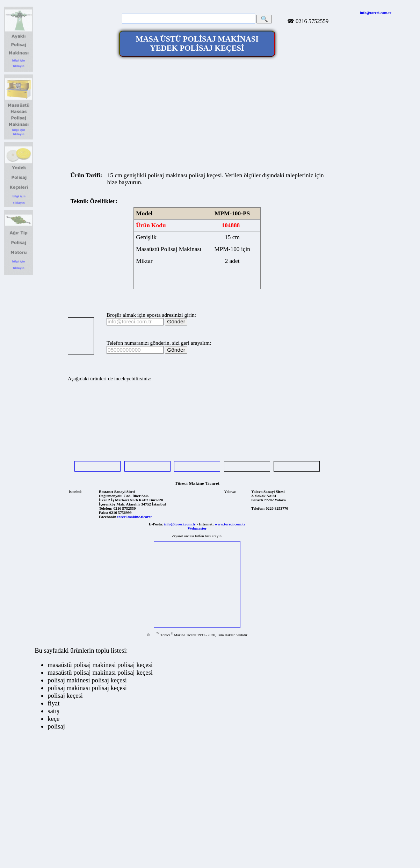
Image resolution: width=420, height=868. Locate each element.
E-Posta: (156, 524)
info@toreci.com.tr (376, 13)
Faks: (104, 512)
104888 (231, 225)
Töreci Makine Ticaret (197, 483)
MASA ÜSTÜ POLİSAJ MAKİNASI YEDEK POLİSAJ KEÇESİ (197, 44)
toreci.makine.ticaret (134, 517)
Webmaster (197, 528)
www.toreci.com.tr (230, 524)
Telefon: (106, 508)
